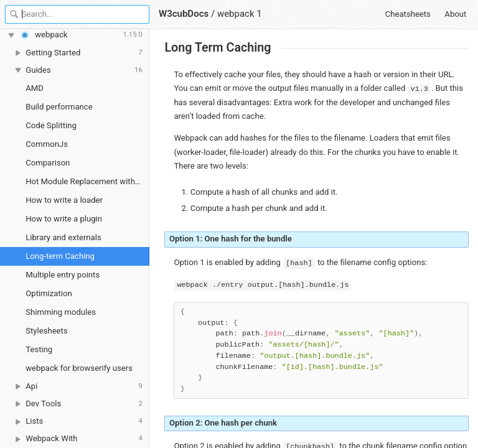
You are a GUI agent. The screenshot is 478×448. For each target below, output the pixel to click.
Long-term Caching (60, 256)
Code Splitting (51, 125)
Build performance (59, 107)
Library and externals (63, 237)
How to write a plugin (64, 219)
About (455, 14)
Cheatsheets (408, 14)
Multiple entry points (63, 275)
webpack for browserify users (79, 368)
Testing (39, 349)
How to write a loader (64, 200)
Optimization (49, 293)
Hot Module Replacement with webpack (87, 181)
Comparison (48, 163)
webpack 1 (240, 14)
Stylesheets (46, 331)
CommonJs (47, 144)
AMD (35, 88)
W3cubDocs (184, 14)
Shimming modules (61, 312)
